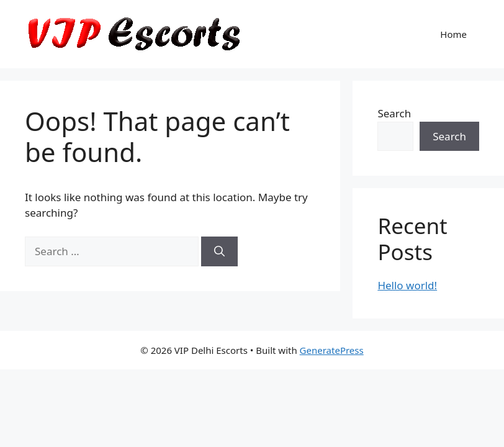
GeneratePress (332, 350)
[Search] (219, 251)
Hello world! (407, 285)
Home (453, 34)
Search (394, 113)
